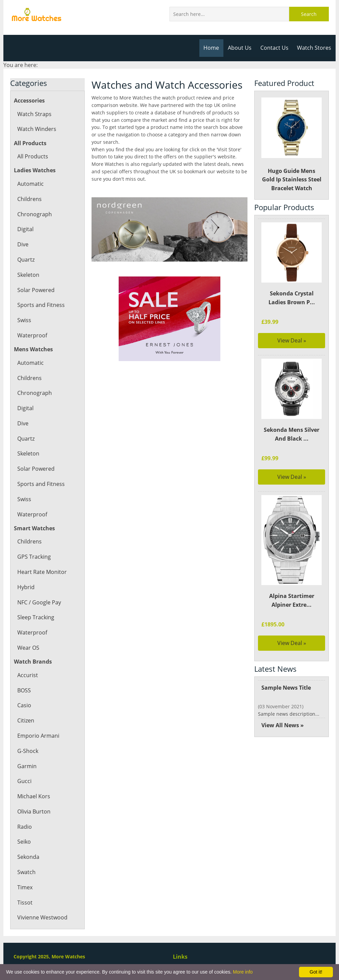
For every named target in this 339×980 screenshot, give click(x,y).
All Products (32, 156)
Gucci (24, 781)
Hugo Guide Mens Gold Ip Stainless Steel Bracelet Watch (292, 145)
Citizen (26, 720)
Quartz (26, 260)
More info (243, 972)
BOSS (24, 690)
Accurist (27, 675)
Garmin (27, 766)
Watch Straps (34, 114)
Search (309, 14)
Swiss (24, 320)
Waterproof (32, 335)
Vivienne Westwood (42, 917)
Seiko (24, 842)
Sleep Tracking (36, 617)
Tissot (25, 903)
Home (214, 48)
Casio (24, 705)
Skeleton (28, 275)
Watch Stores (315, 48)
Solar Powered (36, 290)
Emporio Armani (38, 736)
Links (180, 957)
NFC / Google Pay (39, 602)
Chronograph (34, 214)
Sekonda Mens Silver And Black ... (292, 434)
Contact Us (275, 48)
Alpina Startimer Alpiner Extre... (292, 600)
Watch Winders (36, 129)
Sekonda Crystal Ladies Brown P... (291, 298)
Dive (23, 244)
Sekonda (28, 857)
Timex (25, 887)
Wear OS (28, 648)
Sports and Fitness (41, 305)
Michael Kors (34, 796)
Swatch (26, 872)
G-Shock (28, 751)
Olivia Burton (34, 811)
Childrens (29, 199)
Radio (24, 827)
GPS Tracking (34, 557)
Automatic (30, 184)
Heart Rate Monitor (42, 572)
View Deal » (292, 340)
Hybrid (26, 587)
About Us (242, 48)
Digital (25, 229)
